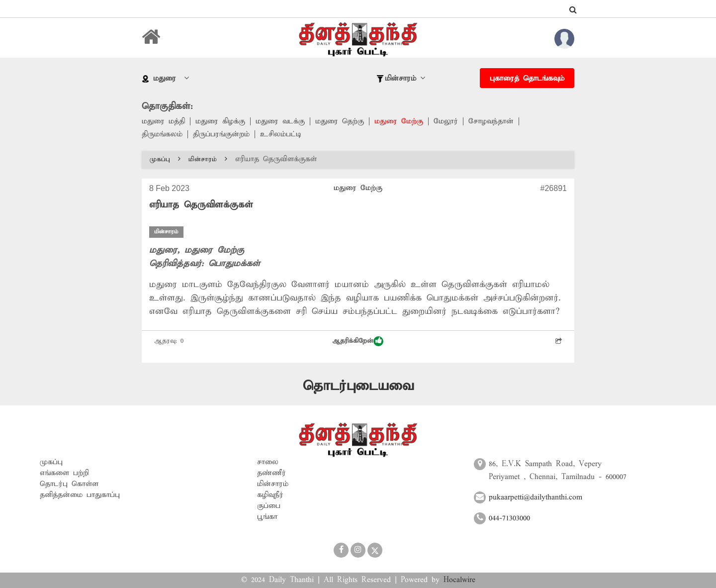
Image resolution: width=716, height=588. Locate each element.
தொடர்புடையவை (358, 386)
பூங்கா (267, 517)
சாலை (268, 462)
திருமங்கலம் (162, 134)
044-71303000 (509, 518)
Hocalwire (459, 580)
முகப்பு (165, 159)
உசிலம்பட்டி (281, 134)
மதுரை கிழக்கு (220, 121)
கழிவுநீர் (270, 495)
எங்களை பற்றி (64, 473)
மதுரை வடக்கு (280, 121)
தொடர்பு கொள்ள (69, 484)
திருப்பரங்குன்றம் (221, 134)
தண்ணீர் (271, 473)
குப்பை (269, 506)
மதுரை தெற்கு (340, 121)
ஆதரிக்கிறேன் (358, 341)
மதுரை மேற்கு (399, 121)
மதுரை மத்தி (163, 121)
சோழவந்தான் (491, 121)
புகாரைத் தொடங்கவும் (527, 79)
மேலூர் (446, 121)
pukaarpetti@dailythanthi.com (536, 497)
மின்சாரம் (208, 159)
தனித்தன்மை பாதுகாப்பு (80, 495)
